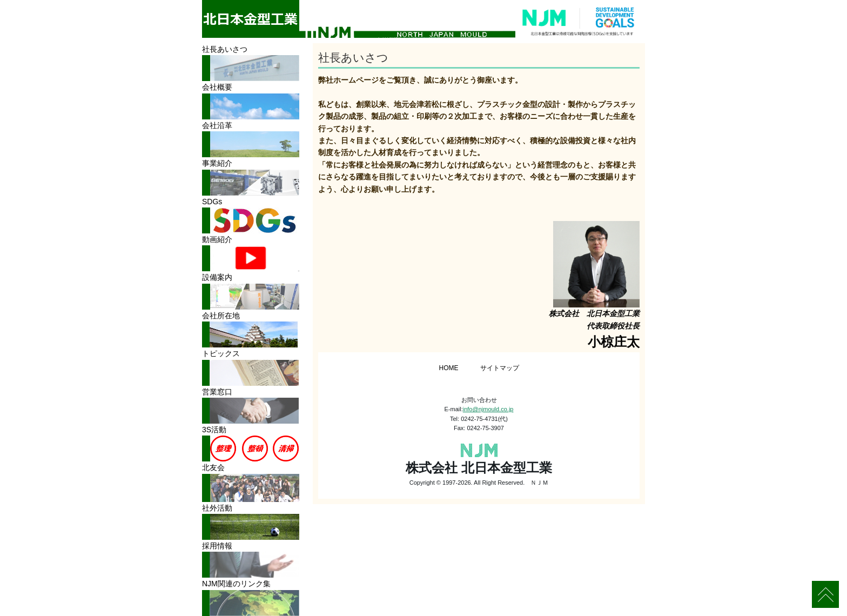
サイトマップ (500, 368)
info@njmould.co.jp (488, 409)
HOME (449, 368)
